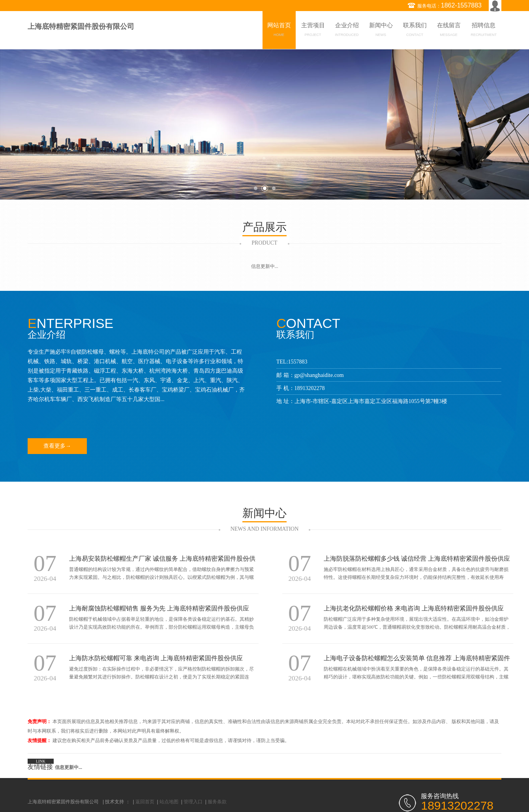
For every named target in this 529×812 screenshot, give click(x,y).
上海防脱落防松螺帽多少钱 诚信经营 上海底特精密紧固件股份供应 (417, 559)
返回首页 (145, 802)
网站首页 (279, 31)
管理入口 (193, 802)
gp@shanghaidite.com (319, 375)
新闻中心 (381, 31)
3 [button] (274, 188)
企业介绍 (347, 31)
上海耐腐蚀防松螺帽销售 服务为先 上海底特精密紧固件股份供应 (159, 608)
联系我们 (415, 31)
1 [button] (256, 188)
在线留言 (449, 31)
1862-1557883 (461, 5)
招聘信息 (484, 31)
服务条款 (217, 802)
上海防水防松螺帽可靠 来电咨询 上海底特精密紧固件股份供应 (156, 658)
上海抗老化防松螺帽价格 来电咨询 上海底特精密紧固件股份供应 (414, 608)
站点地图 (169, 802)
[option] (264, 124)
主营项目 (313, 31)
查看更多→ (57, 446)
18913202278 (310, 388)
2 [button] (265, 188)
